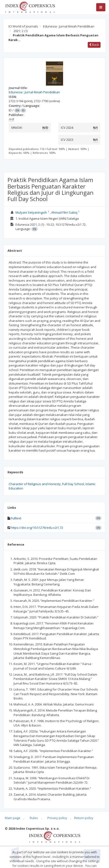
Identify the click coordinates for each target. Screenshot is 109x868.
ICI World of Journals (23, 26)
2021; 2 (21, 31)
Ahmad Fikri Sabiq (64, 212)
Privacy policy (57, 818)
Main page (13, 818)
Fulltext (16, 518)
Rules (34, 818)
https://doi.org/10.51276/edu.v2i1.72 (37, 528)
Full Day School (73, 484)
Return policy (84, 818)
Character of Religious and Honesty (35, 484)
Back (94, 45)
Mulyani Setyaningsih (31, 212)
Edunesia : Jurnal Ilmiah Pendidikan (69, 26)
